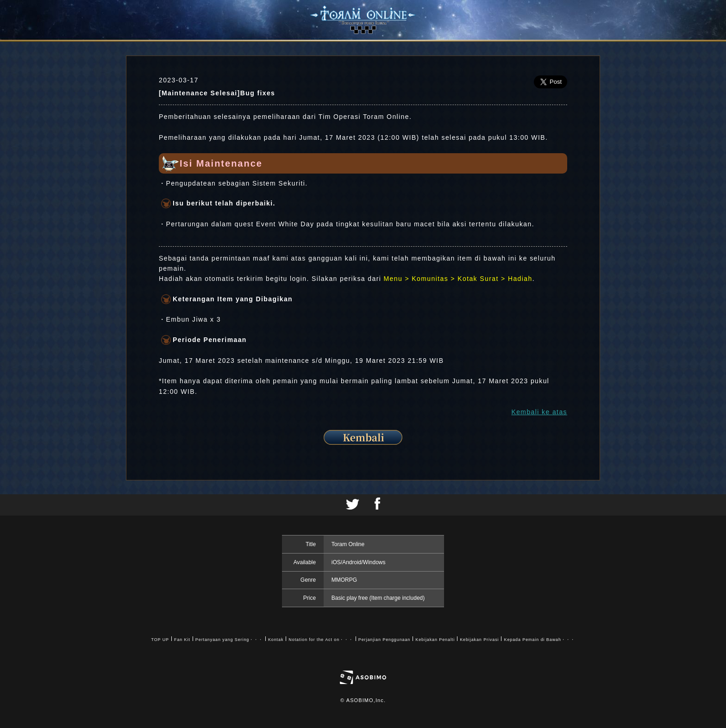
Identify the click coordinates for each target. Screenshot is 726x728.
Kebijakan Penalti (435, 640)
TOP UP (160, 640)
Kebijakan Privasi (479, 640)
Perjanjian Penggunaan (384, 640)
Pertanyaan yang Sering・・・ (229, 640)
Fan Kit (182, 640)
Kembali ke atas (539, 412)
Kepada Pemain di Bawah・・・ (539, 640)
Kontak (276, 640)
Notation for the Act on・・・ (321, 640)
